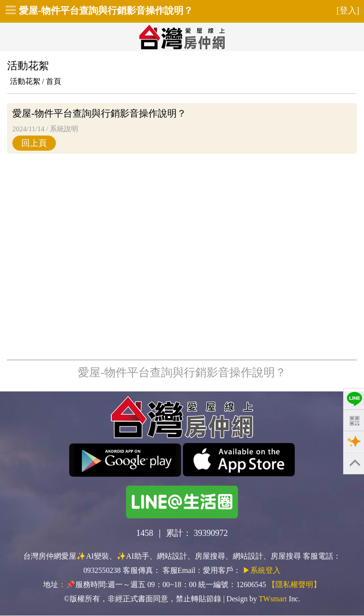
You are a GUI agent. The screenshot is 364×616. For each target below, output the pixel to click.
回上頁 (34, 143)
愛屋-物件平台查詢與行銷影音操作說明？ (106, 10)
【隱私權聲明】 (294, 584)
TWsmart (273, 599)
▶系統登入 (262, 570)
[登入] (348, 10)
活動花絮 (25, 81)
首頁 (54, 81)
